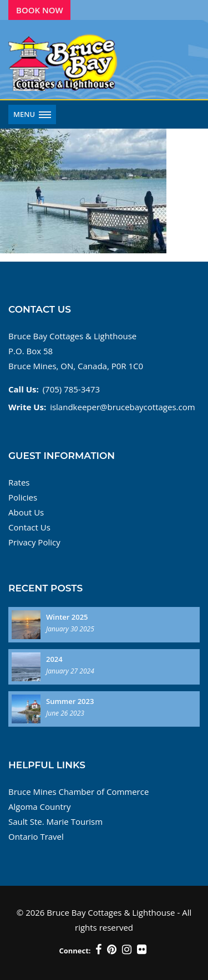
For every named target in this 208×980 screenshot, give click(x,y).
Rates (19, 482)
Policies (23, 497)
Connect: (75, 951)
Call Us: (24, 389)
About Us (26, 512)
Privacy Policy (34, 542)
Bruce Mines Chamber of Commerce (78, 792)
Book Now (40, 10)
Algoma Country (39, 807)
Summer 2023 (70, 701)
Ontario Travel (36, 836)
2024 (54, 659)
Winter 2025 (67, 617)
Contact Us (29, 527)
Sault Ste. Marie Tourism (55, 821)
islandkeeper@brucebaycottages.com (122, 407)
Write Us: (27, 407)
